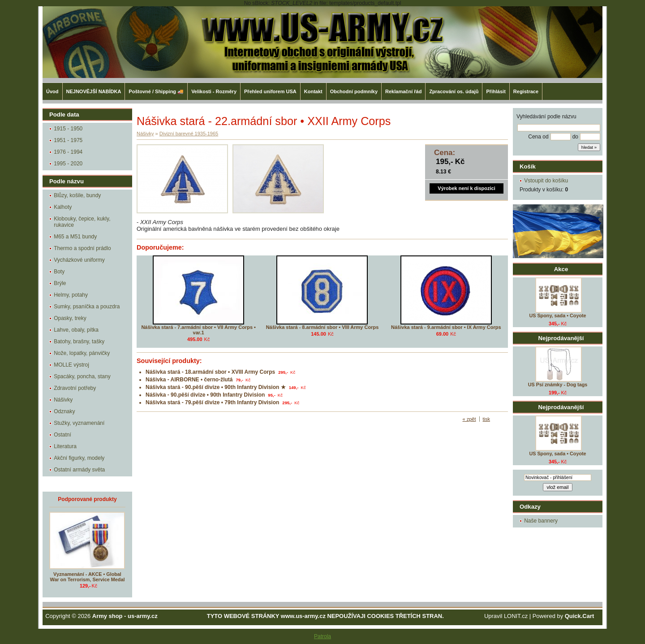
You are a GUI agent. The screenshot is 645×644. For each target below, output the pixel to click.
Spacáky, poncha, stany (82, 376)
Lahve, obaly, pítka (76, 330)
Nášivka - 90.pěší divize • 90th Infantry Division (205, 395)
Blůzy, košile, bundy (77, 195)
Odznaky (64, 411)
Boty (59, 272)
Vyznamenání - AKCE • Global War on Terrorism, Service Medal (88, 577)
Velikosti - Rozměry (214, 91)
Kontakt (313, 91)
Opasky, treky (70, 318)
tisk (487, 419)
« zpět (469, 419)
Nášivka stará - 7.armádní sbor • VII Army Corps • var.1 (198, 330)
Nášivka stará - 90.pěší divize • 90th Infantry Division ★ (216, 387)
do (575, 137)
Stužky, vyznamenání (79, 423)
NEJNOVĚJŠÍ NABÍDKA (94, 91)
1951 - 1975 (68, 140)
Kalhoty (63, 207)
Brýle (60, 283)
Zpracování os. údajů (454, 91)
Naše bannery (541, 521)
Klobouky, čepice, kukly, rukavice (82, 222)
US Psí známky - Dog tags (558, 385)
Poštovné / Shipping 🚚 (156, 91)
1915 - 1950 (68, 129)
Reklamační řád (403, 91)
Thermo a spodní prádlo (82, 248)
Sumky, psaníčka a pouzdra (87, 307)
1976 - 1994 (68, 152)
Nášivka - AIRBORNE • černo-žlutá (189, 380)
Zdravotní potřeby (75, 388)
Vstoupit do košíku (546, 181)
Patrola (322, 636)
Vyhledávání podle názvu (546, 117)
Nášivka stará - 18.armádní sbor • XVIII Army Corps (210, 372)
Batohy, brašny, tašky (79, 341)
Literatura (65, 446)
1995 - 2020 (68, 164)
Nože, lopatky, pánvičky (82, 353)
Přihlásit (496, 91)
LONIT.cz (516, 616)
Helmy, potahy (71, 295)
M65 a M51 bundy (75, 237)
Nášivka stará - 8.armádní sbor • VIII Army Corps (322, 327)
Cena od (538, 137)
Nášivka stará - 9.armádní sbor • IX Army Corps (446, 327)
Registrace (526, 91)
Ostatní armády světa (79, 470)
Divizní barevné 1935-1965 (189, 134)
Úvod (52, 91)
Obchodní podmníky (354, 91)
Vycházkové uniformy (79, 260)
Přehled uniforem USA (270, 91)
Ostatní (62, 435)
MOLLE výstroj (71, 365)
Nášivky (63, 400)
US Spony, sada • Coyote (557, 316)
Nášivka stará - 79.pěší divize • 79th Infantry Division (212, 402)
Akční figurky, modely (79, 458)
